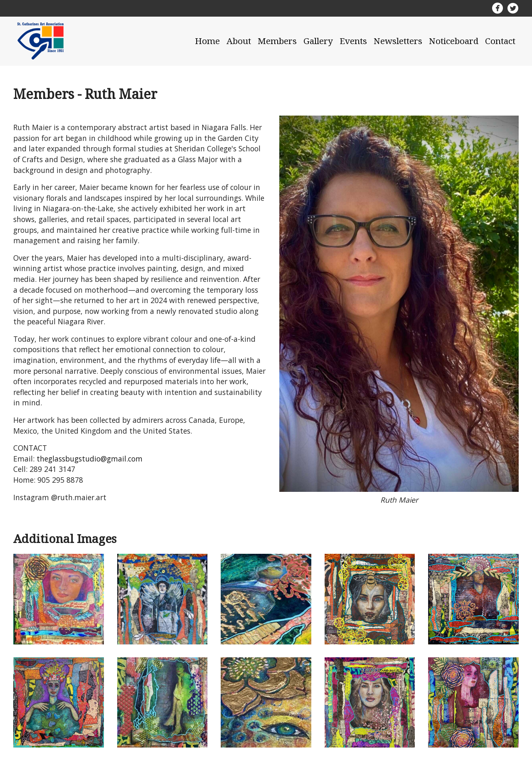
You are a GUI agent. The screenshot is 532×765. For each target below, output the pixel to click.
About (239, 41)
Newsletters (398, 41)
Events (353, 41)
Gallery (318, 41)
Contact (500, 41)
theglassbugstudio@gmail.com (90, 459)
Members (277, 41)
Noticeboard (454, 41)
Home (207, 41)
